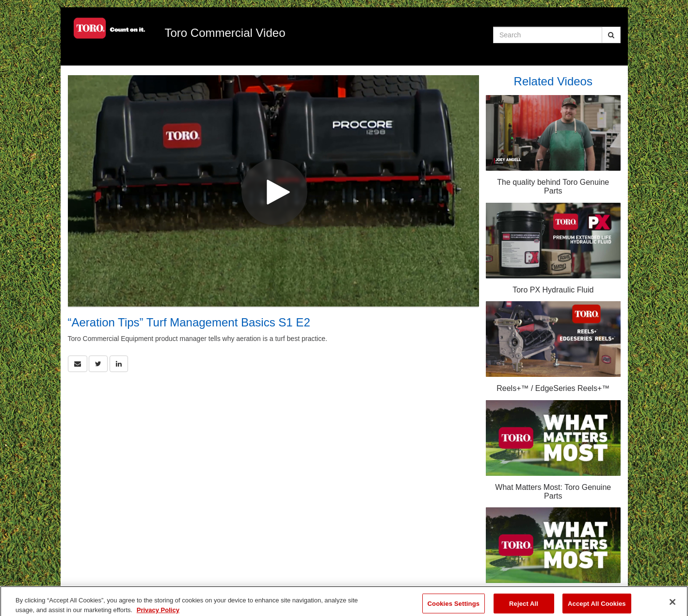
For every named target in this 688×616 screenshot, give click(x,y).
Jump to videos (0, 0)
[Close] (672, 605)
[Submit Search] (611, 35)
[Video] (273, 191)
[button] (78, 364)
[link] (98, 364)
